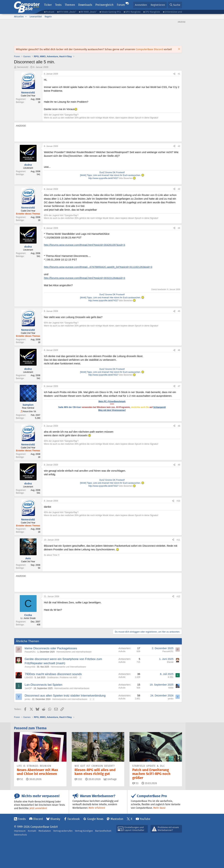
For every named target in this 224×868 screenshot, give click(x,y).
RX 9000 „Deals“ (89, 12)
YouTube (145, 819)
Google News (95, 819)
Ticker (48, 5)
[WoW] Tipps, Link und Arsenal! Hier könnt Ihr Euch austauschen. (112, 175)
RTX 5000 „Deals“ (68, 12)
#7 (179, 386)
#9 (179, 465)
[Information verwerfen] (179, 49)
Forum (121, 5)
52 (20, 779)
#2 (179, 146)
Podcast (50, 12)
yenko (27, 699)
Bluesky (55, 819)
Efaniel (170, 662)
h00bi (171, 688)
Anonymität (30, 667)
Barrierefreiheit (103, 831)
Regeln (48, 17)
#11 (178, 540)
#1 (179, 74)
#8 (179, 426)
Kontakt (32, 831)
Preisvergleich (104, 5)
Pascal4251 (30, 652)
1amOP (28, 688)
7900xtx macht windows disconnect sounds (53, 674)
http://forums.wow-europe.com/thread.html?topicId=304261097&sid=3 (85, 245)
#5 (179, 311)
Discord (38, 819)
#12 (178, 597)
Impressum (20, 831)
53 (135, 783)
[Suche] (175, 5)
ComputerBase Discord (149, 49)
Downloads (85, 5)
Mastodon (117, 819)
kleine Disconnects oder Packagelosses (51, 648)
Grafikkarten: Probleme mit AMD (62, 678)
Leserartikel (36, 17)
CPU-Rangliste (153, 12)
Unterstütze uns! (173, 12)
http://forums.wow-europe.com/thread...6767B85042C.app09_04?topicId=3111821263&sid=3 (98, 267)
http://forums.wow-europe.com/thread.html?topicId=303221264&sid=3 (85, 278)
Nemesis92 (23, 67)
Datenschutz (20, 835)
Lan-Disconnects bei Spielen (43, 685)
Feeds (22, 819)
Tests (58, 5)
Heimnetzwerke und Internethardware (74, 652)
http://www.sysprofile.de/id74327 (103, 178)
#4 (179, 228)
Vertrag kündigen (84, 831)
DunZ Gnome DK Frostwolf (112, 172)
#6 (179, 350)
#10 (178, 501)
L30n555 (29, 678)
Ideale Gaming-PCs (111, 12)
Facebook (74, 819)
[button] (26, 17)
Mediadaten (45, 831)
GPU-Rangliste (133, 12)
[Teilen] (174, 74)
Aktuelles (19, 17)
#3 (179, 189)
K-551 (171, 677)
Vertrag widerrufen (63, 831)
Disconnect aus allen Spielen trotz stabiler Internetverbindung (65, 696)
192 (78, 779)
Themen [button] (70, 5)
